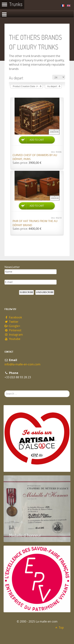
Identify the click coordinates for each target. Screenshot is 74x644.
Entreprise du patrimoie (29, 605)
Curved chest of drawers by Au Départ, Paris (35, 157)
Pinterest (13, 330)
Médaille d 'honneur (25, 535)
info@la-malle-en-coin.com (22, 364)
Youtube (12, 339)
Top (59, 628)
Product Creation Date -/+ (26, 86)
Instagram (14, 335)
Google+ (12, 326)
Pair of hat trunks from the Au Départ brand (35, 223)
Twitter (11, 322)
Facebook (13, 317)
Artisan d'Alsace (22, 465)
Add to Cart (37, 140)
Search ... (5, 391)
